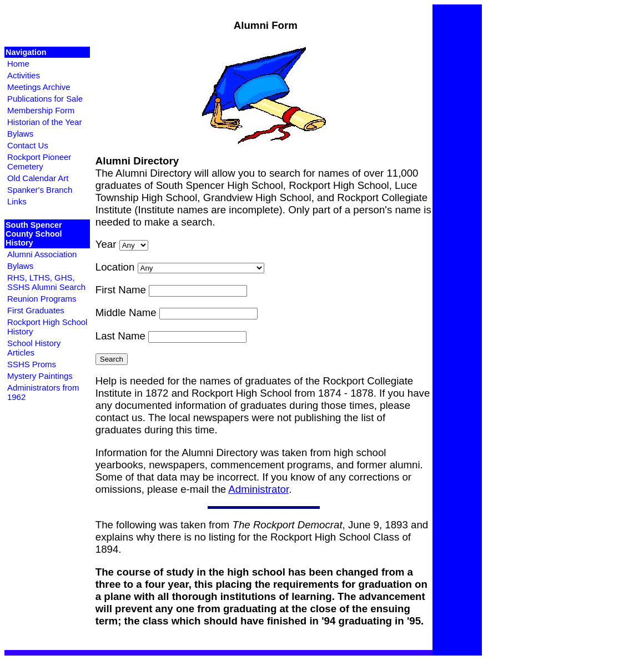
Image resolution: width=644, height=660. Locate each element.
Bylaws (20, 134)
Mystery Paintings (40, 376)
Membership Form (41, 110)
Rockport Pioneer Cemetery (39, 162)
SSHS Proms (32, 364)
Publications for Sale (45, 99)
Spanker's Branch (40, 190)
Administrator (258, 489)
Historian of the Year (44, 122)
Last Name (120, 336)
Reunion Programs (42, 299)
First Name (121, 290)
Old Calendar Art (38, 178)
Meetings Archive (39, 87)
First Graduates (36, 310)
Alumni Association (42, 254)
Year (106, 244)
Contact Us (28, 145)
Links (17, 201)
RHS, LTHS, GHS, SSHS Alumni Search (46, 282)
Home (18, 64)
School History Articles (34, 348)
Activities (24, 75)
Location (115, 267)
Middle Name (126, 312)
